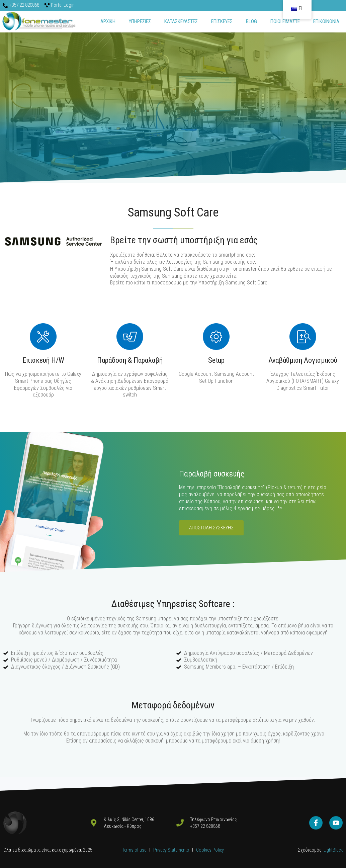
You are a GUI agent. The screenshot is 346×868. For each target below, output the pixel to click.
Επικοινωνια (326, 21)
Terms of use (134, 850)
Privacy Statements (172, 850)
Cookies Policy (210, 850)
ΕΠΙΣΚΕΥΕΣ (222, 21)
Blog (251, 21)
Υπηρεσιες (140, 21)
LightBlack (333, 850)
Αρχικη (108, 21)
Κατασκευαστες (181, 21)
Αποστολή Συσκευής (211, 528)
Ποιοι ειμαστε (285, 21)
